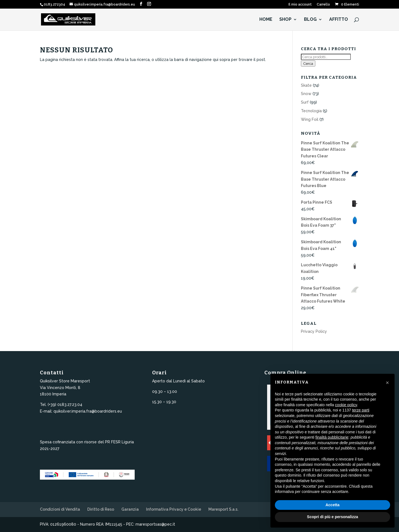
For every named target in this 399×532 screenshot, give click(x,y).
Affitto (339, 20)
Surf (305, 102)
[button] (387, 383)
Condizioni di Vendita (60, 509)
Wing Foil (310, 119)
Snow (306, 94)
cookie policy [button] (346, 405)
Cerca (308, 63)
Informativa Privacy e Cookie (174, 509)
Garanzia (130, 509)
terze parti (361, 410)
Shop (285, 20)
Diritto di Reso (101, 509)
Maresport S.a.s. (223, 509)
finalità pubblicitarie (332, 437)
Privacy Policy (314, 331)
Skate (306, 85)
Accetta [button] (333, 505)
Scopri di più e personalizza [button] (332, 517)
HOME (266, 20)
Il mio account (300, 5)
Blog (310, 20)
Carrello (323, 5)
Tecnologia (311, 111)
